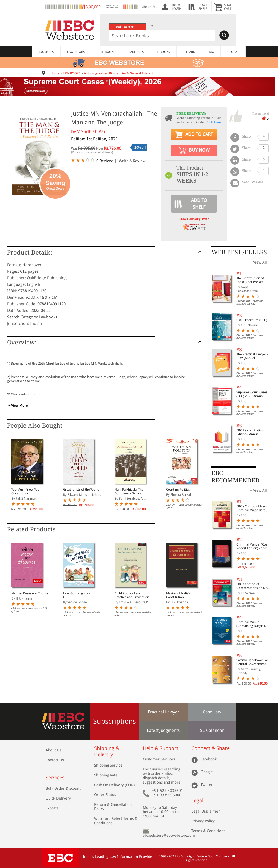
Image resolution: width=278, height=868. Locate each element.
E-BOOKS (163, 52)
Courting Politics (178, 490)
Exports (52, 808)
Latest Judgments (163, 730)
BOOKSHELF (203, 7)
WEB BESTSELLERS (239, 252)
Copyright (188, 856)
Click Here (213, 122)
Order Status (105, 795)
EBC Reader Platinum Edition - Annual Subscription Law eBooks (252, 432)
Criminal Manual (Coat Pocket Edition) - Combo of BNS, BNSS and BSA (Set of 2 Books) (254, 546)
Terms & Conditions (208, 831)
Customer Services (159, 759)
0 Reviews (105, 161)
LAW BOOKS (76, 52)
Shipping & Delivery (107, 751)
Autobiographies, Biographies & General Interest (118, 73)
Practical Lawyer (163, 712)
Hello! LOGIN (177, 7)
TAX (211, 52)
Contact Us (55, 760)
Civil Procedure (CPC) (252, 320)
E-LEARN (189, 52)
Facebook (209, 759)
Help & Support (160, 748)
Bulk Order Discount (63, 788)
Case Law (212, 712)
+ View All (258, 262)
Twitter (207, 785)
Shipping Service (108, 765)
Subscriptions (115, 721)
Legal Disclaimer (206, 811)
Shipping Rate (106, 775)
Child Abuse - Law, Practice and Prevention (132, 595)
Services (55, 778)
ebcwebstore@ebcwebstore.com (169, 836)
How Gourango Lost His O (80, 595)
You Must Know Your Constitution (26, 491)
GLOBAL (233, 52)
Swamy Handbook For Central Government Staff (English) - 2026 (252, 662)
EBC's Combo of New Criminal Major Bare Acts (252, 508)
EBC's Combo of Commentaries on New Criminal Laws (253, 586)
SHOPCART (228, 7)
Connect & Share (211, 748)
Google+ (208, 772)
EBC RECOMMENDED (236, 477)
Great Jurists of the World (81, 490)
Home (55, 73)
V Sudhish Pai (91, 131)
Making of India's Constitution (178, 595)
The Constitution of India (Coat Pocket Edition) (250, 280)
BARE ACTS (136, 52)
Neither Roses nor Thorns (30, 593)
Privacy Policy (203, 821)
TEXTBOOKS (107, 52)
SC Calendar (212, 730)
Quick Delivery (58, 798)
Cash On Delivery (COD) (114, 785)
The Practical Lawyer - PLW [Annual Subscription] (252, 356)
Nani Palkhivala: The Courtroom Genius (129, 491)
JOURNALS (46, 52)
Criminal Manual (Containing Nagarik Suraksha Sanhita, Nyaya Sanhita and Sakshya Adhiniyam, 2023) (254, 624)
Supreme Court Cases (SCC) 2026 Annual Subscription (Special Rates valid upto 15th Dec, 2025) (252, 394)
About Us (53, 750)
